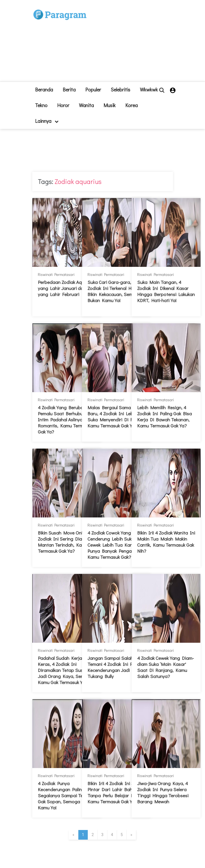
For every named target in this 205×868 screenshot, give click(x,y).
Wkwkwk (149, 89)
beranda (44, 89)
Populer (93, 89)
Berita (69, 89)
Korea (131, 105)
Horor (63, 105)
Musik (110, 105)
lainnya (47, 121)
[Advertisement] (135, 43)
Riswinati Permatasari (56, 274)
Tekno (41, 105)
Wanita (86, 105)
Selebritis (120, 89)
